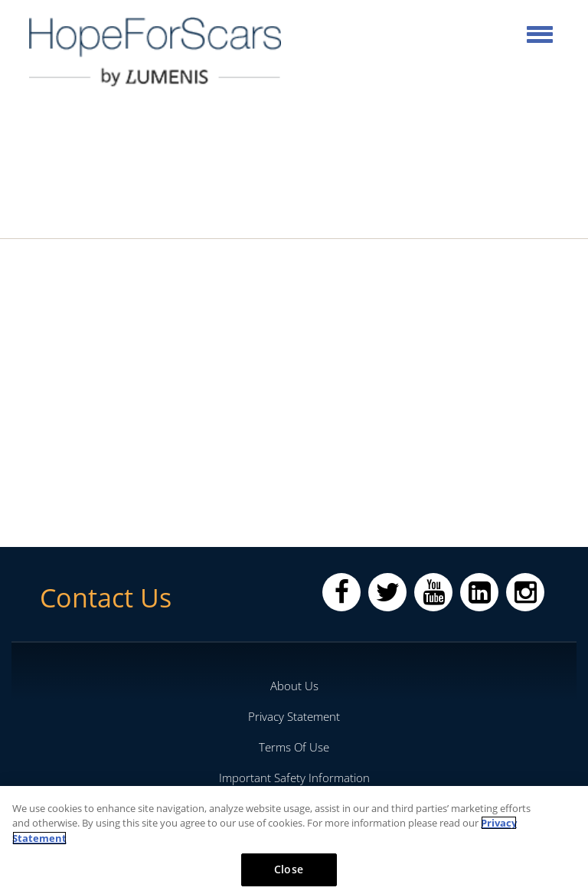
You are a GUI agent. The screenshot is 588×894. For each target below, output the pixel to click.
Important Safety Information (294, 778)
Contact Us (106, 598)
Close (289, 869)
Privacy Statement (294, 716)
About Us (294, 686)
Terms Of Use (294, 747)
